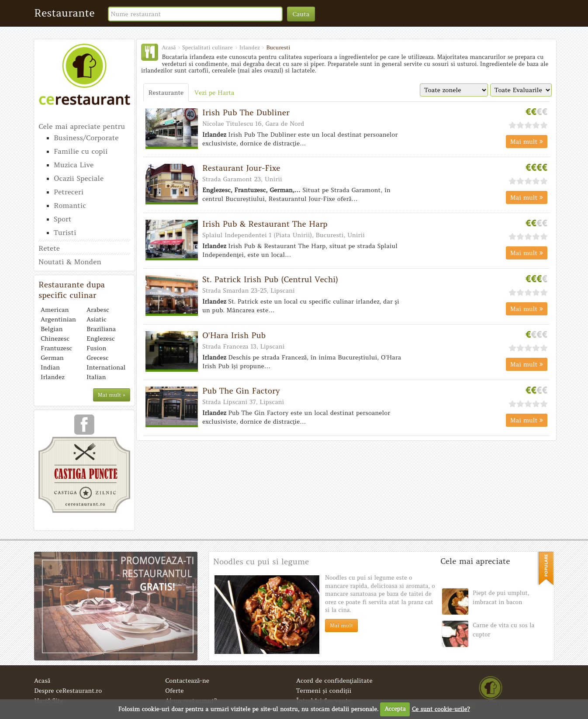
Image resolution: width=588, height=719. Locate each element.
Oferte (175, 691)
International (106, 367)
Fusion (96, 348)
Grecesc (98, 358)
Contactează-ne (187, 681)
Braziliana (101, 329)
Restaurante (64, 13)
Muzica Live (74, 165)
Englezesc (101, 339)
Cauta (301, 14)
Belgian (52, 329)
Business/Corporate (86, 138)
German (52, 358)
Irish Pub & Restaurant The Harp (265, 224)
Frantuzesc (56, 348)
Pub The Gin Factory (241, 391)
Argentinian (58, 319)
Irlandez (53, 377)
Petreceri (69, 192)
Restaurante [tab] (166, 93)
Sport (62, 219)
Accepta (395, 709)
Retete (49, 248)
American (55, 310)
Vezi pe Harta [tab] (214, 93)
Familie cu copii (81, 151)
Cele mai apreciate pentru (82, 126)
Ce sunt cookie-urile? (441, 709)
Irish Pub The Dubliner (246, 112)
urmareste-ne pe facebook (84, 428)
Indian (50, 367)
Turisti (65, 232)
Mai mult (527, 142)
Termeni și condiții (324, 691)
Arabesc (98, 310)
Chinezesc (55, 339)
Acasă (42, 681)
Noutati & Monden (70, 262)
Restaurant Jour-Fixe (241, 168)
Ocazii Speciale (79, 178)
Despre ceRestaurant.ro (68, 691)
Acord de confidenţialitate (334, 681)
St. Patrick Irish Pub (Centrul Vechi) (270, 279)
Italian (96, 377)
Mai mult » (112, 395)
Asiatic (97, 319)
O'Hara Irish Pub (234, 335)
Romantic (70, 205)
